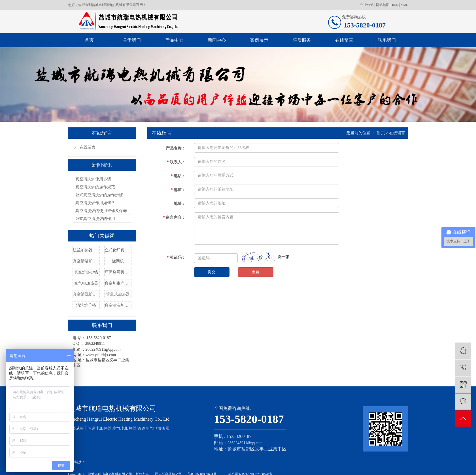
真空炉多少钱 (86, 272)
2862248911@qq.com (245, 443)
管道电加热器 (100, 428)
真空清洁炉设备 (86, 261)
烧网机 (118, 261)
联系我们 (387, 40)
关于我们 (132, 40)
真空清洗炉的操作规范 (95, 187)
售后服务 (302, 40)
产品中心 (174, 40)
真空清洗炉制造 (86, 294)
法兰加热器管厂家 (86, 250)
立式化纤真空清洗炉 (118, 250)
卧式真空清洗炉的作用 (95, 219)
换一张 (283, 257)
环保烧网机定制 (118, 272)
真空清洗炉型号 (118, 305)
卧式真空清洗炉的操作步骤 (99, 195)
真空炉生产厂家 (118, 283)
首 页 (381, 133)
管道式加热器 (118, 294)
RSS (395, 5)
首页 (89, 40)
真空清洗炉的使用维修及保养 (101, 211)
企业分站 (367, 5)
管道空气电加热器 (153, 428)
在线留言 (344, 40)
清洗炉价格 (86, 305)
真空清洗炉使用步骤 (93, 179)
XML (404, 5)
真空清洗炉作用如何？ (95, 203)
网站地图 (383, 5)
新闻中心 (217, 40)
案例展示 (259, 40)
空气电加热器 (86, 283)
